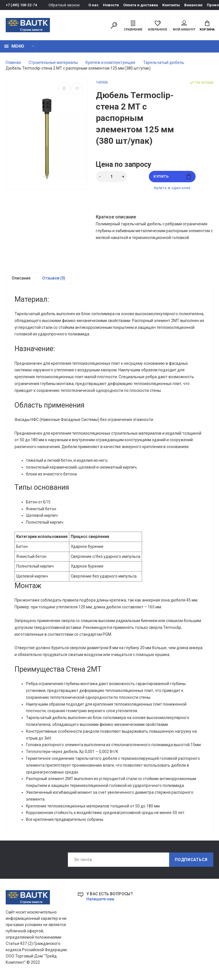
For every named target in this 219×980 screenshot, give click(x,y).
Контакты (171, 5)
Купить (172, 176)
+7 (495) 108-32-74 (21, 5)
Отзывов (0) (54, 278)
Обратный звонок (64, 5)
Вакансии (193, 5)
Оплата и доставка (141, 5)
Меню (14, 46)
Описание (21, 278)
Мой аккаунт (184, 26)
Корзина (207, 26)
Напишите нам (100, 902)
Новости (111, 5)
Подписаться (191, 862)
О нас (94, 5)
